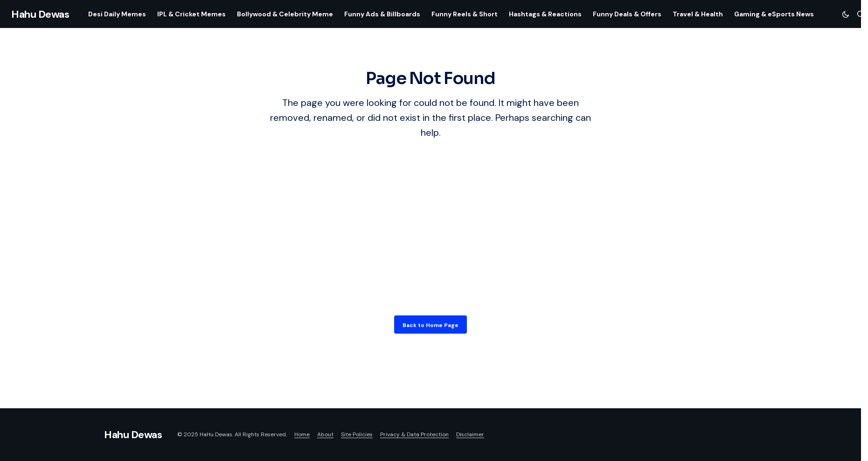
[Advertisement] (431, 220)
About (325, 434)
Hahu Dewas (40, 14)
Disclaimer (470, 434)
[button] (846, 14)
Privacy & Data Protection (414, 434)
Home (302, 434)
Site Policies (357, 434)
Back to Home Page (431, 325)
